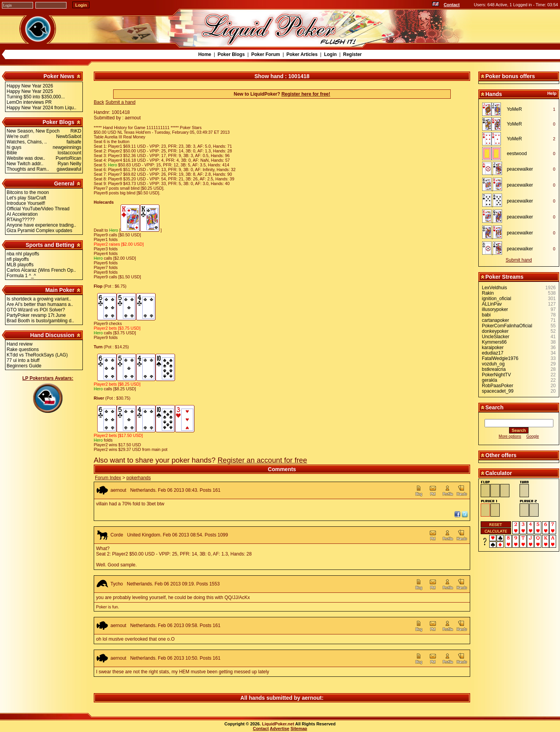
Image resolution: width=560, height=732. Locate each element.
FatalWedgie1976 (500, 358)
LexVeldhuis (494, 288)
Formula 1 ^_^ (21, 276)
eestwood (517, 154)
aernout (118, 490)
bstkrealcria (494, 369)
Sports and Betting (50, 245)
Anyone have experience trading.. (41, 225)
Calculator (499, 473)
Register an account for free (262, 460)
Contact (452, 5)
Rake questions (23, 349)
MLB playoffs (20, 265)
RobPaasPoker (498, 386)
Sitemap (299, 729)
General (64, 183)
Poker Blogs (231, 54)
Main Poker (60, 290)
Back (99, 102)
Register (352, 54)
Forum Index (108, 478)
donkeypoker (495, 331)
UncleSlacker (496, 337)
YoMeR (514, 109)
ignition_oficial (496, 299)
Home (205, 54)
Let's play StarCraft (26, 198)
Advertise (280, 729)
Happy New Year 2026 (30, 86)
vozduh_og (493, 364)
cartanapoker (495, 320)
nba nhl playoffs (23, 254)
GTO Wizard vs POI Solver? (36, 310)
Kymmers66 (494, 342)
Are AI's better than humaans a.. (40, 304)
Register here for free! (306, 94)
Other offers (501, 455)
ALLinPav (492, 304)
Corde (117, 535)
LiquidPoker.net (278, 724)
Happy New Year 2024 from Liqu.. (41, 108)
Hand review (20, 344)
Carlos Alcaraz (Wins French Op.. (41, 270)
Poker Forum (266, 54)
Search (494, 407)
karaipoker (493, 348)
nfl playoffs (18, 259)
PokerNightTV (496, 375)
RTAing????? (21, 220)
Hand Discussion (52, 335)
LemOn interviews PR (29, 102)
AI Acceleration (22, 214)
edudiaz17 (493, 353)
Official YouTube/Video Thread (38, 209)
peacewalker (520, 169)
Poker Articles (302, 54)
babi (486, 315)
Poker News (59, 76)
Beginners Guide (24, 366)
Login (330, 54)
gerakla (489, 380)
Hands (494, 94)
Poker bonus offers (510, 76)
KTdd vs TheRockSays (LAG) (37, 355)
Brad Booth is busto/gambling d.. (40, 321)
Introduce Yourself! (26, 203)
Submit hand (519, 260)
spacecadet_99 (498, 391)
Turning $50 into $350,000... (36, 97)
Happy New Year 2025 (30, 91)
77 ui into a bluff (23, 360)
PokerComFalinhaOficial (507, 326)
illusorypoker (495, 309)
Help (552, 93)
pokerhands (139, 478)
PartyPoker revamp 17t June (36, 315)
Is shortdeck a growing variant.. (39, 299)
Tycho (117, 584)
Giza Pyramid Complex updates (39, 231)
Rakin (488, 293)
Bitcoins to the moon (28, 192)
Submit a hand (120, 102)
